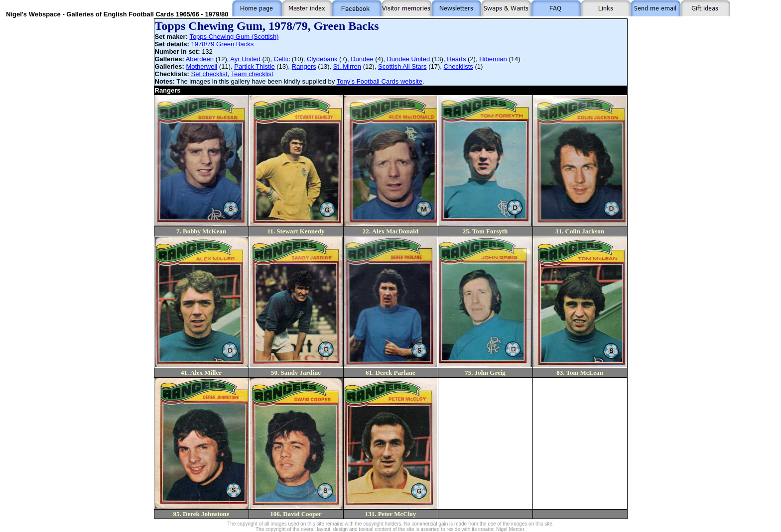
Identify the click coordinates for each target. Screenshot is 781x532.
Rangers (304, 66)
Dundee (362, 59)
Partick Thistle (254, 66)
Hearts (456, 59)
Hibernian (493, 59)
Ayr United (245, 59)
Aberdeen (200, 59)
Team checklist (252, 74)
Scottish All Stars (402, 66)
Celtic (282, 59)
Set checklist (209, 74)
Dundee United (408, 59)
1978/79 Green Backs (222, 44)
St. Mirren (347, 66)
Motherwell (201, 66)
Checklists (458, 66)
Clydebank (322, 59)
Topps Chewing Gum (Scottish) (234, 37)
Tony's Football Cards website (380, 81)
